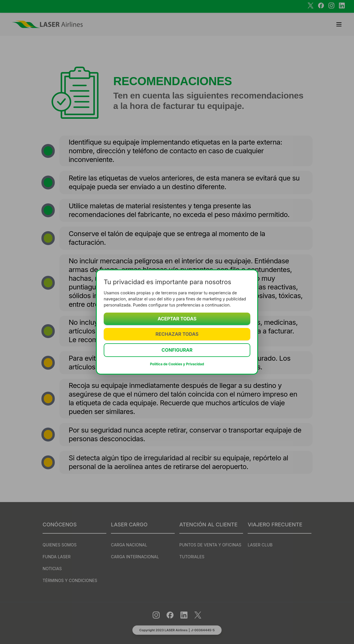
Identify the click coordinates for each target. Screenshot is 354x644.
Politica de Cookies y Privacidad (177, 364)
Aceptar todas (177, 319)
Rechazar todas (177, 334)
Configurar (177, 350)
